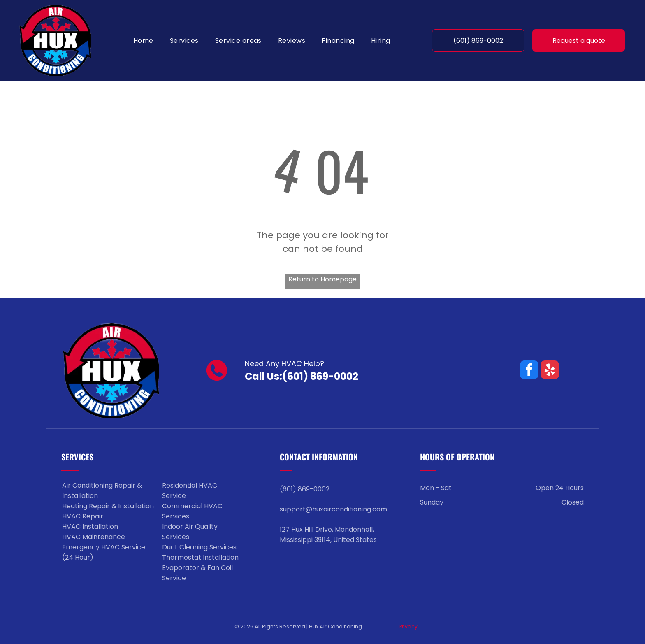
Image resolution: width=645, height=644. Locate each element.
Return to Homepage (322, 279)
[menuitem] (143, 41)
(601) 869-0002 (320, 376)
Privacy (408, 627)
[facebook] (529, 371)
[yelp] (550, 371)
